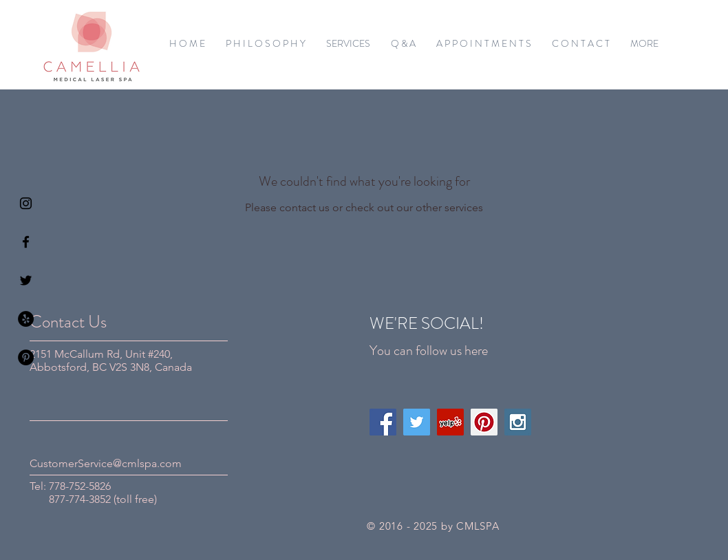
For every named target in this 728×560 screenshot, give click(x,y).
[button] (348, 43)
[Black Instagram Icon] (26, 203)
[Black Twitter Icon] (26, 280)
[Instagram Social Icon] (518, 422)
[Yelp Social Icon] (450, 422)
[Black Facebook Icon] (26, 242)
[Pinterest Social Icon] (484, 422)
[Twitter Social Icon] (417, 422)
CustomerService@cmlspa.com (106, 463)
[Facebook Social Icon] (383, 422)
